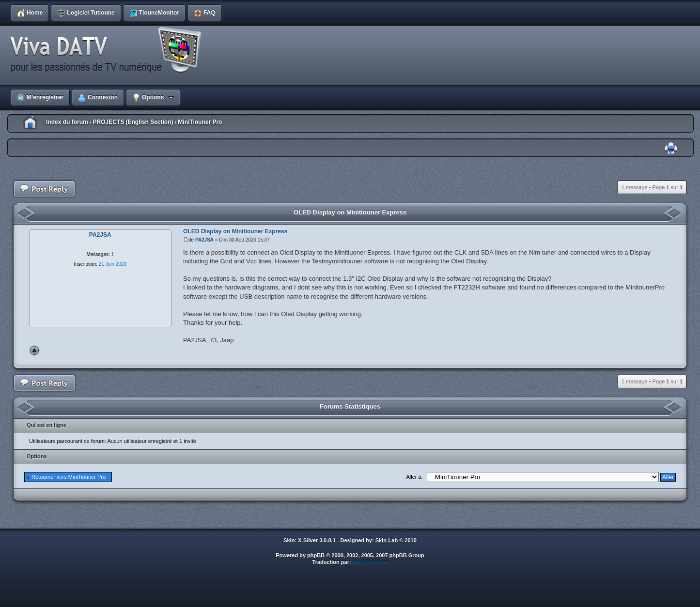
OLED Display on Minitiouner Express (350, 212)
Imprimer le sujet (671, 148)
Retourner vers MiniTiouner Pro (69, 477)
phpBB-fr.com (370, 562)
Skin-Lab (387, 540)
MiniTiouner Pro (200, 122)
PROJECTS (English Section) (133, 122)
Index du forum (67, 122)
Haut (34, 350)
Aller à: (414, 477)
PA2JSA (204, 240)
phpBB (316, 555)
